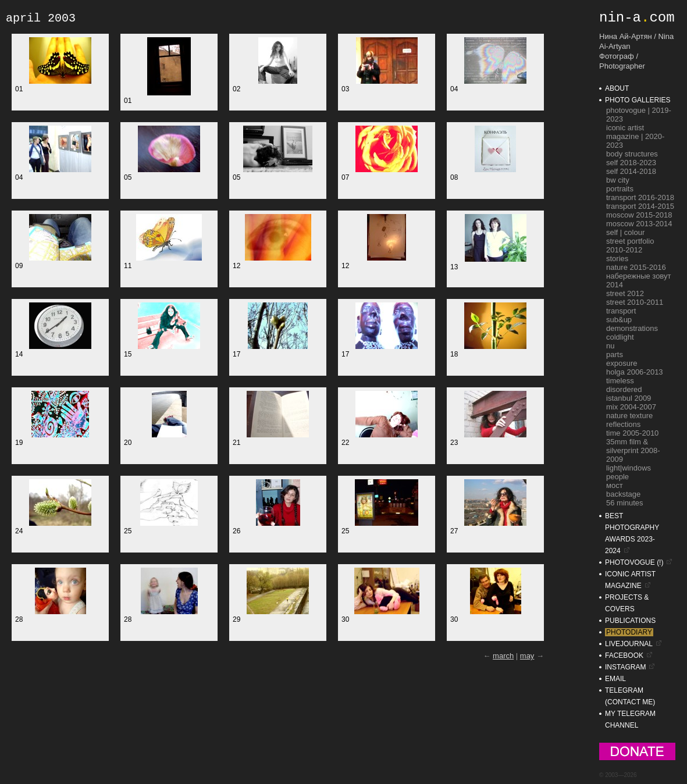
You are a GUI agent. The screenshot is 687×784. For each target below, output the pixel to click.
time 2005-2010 (632, 433)
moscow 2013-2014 (639, 224)
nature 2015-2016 (636, 267)
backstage (623, 494)
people (617, 477)
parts (615, 354)
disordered (624, 389)
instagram (625, 667)
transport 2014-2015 (640, 206)
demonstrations (632, 328)
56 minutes (625, 503)
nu (610, 346)
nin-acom (637, 18)
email (615, 679)
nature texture (629, 416)
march (503, 656)
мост (615, 485)
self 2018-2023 (631, 163)
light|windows (629, 468)
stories (617, 259)
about (617, 88)
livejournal (629, 644)
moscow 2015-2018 (639, 215)
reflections (623, 424)
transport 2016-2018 (640, 197)
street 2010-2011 (635, 302)
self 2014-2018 (631, 171)
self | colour (625, 232)
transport (621, 311)
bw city (618, 180)
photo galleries (638, 100)
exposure (622, 363)
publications (630, 621)
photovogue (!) (634, 562)
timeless (620, 381)
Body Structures (632, 154)
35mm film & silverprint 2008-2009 (633, 450)
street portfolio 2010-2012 (630, 245)
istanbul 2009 (629, 398)
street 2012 (625, 293)
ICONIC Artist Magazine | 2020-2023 (635, 136)
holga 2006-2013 (635, 372)
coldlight (620, 337)
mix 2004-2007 (631, 407)
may (527, 656)
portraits (620, 189)
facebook (624, 655)
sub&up (619, 320)
